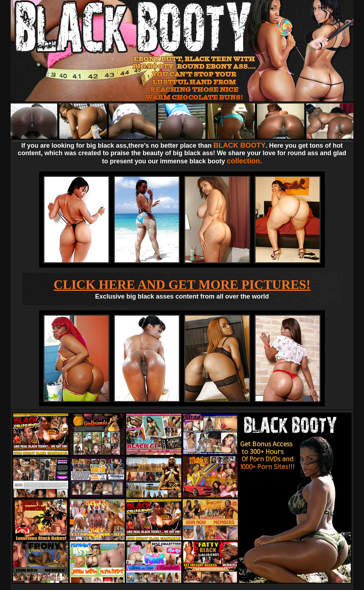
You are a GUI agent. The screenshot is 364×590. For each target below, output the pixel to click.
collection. (244, 161)
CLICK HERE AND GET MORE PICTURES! (182, 285)
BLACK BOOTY (239, 145)
